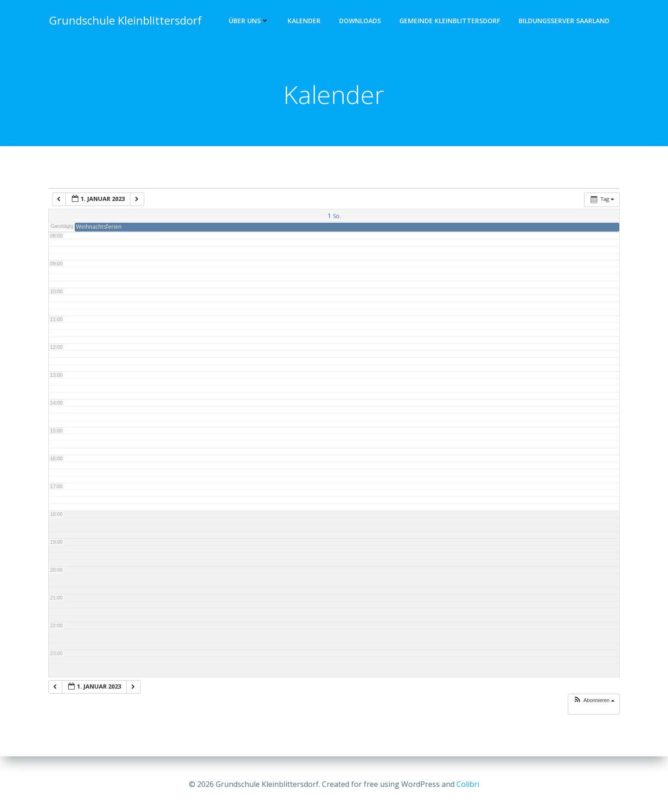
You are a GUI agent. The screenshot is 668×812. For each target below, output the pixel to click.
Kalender (305, 21)
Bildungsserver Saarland (565, 21)
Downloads (361, 21)
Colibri (468, 784)
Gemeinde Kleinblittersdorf (451, 21)
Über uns (250, 21)
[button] (594, 702)
